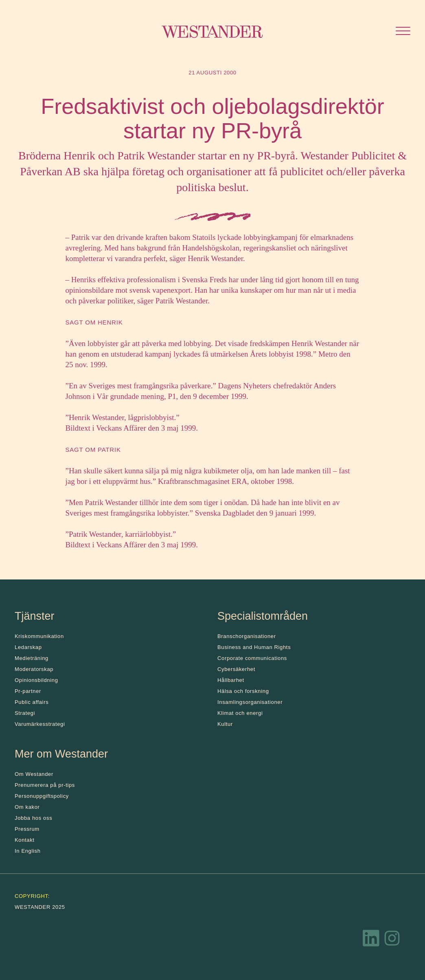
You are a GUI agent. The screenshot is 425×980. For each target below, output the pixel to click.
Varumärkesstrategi (40, 724)
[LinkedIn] (371, 940)
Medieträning (32, 658)
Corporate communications (252, 658)
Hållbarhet (231, 680)
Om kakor (27, 807)
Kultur (225, 724)
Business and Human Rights (254, 647)
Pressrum (27, 829)
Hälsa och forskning (243, 691)
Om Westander (34, 774)
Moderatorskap (34, 669)
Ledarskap (28, 647)
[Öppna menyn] (403, 32)
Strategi (25, 713)
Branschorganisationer (247, 636)
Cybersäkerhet (236, 669)
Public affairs (32, 702)
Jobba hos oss (33, 818)
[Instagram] (392, 940)
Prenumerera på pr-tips (45, 785)
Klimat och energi (240, 713)
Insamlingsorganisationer (250, 702)
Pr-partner (28, 691)
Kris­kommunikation (39, 636)
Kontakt (25, 840)
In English (28, 851)
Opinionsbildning (36, 680)
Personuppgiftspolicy (42, 796)
